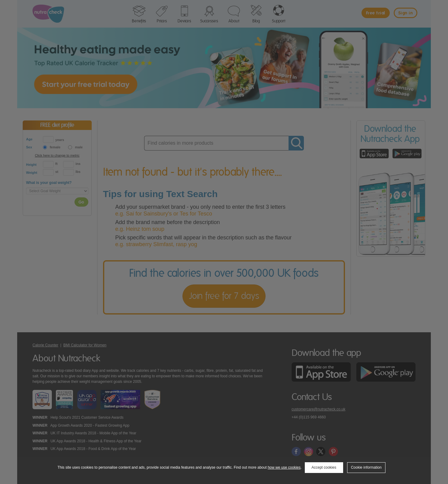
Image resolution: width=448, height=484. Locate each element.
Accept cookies (324, 467)
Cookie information (366, 467)
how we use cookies (284, 467)
